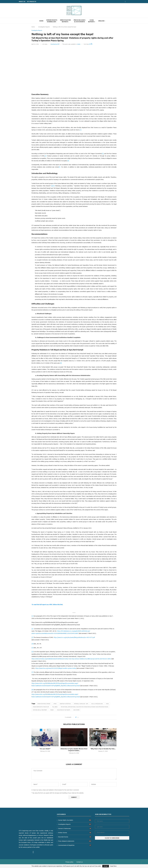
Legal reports (91, 21)
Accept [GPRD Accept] (106, 866)
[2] (103, 154)
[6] (52, 186)
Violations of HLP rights (64, 710)
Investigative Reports (65, 21)
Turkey (52, 710)
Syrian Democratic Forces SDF (41, 707)
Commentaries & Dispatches (75, 845)
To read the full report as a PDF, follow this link (47, 604)
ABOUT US (22, 2)
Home (41, 21)
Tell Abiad (55, 707)
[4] (68, 161)
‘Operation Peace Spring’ (44, 704)
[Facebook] (125, 2)
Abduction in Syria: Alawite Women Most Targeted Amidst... (74, 750)
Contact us (80, 862)
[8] (61, 363)
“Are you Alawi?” (45, 749)
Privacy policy (69, 862)
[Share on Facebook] (78, 717)
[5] (59, 167)
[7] (54, 186)
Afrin (55, 704)
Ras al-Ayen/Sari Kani (97, 704)
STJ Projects (32, 2)
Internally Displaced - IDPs (81, 704)
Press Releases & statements (80, 21)
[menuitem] (102, 21)
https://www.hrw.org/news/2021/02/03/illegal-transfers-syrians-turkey (56, 668)
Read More (113, 866)
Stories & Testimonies (75, 828)
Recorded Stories (75, 837)
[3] (45, 156)
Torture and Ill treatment (40, 710)
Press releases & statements (75, 841)
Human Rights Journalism (52, 21)
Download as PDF (55, 44)
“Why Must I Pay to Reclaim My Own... (103, 749)
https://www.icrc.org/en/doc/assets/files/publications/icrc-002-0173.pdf (74, 637)
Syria (107, 704)
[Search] (109, 21)
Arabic (79, 44)
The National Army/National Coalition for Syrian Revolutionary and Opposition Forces (84, 707)
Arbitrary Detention (65, 704)
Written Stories (75, 833)
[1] (81, 130)
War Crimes (76, 710)
